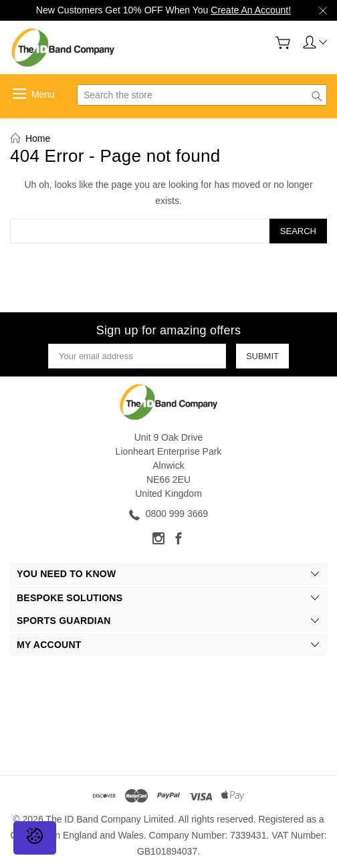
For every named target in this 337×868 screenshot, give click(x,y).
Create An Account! (251, 10)
